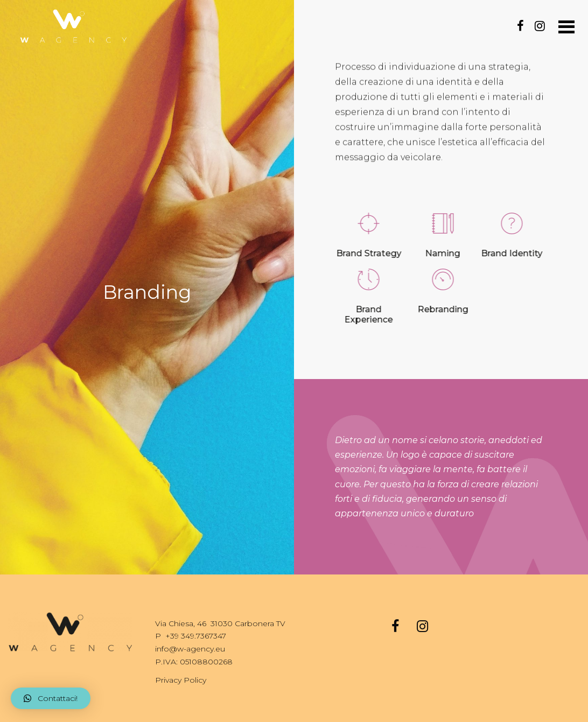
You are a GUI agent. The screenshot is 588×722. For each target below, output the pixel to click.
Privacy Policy (181, 680)
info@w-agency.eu (190, 649)
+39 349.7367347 (196, 636)
